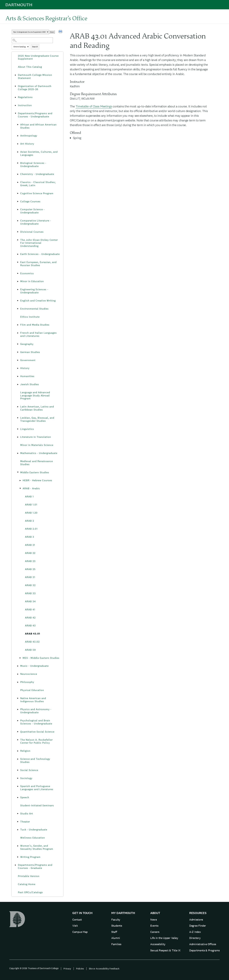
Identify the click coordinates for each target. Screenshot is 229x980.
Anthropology (29, 136)
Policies (80, 969)
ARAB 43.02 (32, 642)
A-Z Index (195, 932)
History (25, 368)
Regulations (25, 97)
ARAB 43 (30, 626)
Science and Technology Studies (35, 760)
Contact (77, 920)
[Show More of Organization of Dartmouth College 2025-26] (16, 86)
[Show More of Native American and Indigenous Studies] (18, 698)
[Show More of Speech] (18, 797)
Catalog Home (27, 884)
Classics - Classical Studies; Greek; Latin (38, 184)
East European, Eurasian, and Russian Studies (38, 264)
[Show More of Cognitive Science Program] (18, 193)
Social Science (29, 770)
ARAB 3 (30, 537)
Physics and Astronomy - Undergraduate (36, 711)
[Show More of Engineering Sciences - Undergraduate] (18, 289)
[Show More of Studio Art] (18, 814)
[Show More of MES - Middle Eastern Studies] (20, 658)
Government (28, 360)
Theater (25, 822)
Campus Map (80, 932)
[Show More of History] (18, 368)
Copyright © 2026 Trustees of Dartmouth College (34, 968)
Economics (27, 273)
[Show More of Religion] (18, 751)
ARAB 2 (29, 521)
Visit (75, 926)
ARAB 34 (30, 601)
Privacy (67, 969)
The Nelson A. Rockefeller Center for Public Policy (36, 741)
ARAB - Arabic (31, 488)
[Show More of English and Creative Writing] (18, 301)
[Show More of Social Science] (18, 770)
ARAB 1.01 (31, 505)
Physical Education (32, 690)
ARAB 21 (30, 545)
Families (116, 944)
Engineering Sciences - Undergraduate (34, 291)
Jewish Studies (30, 384)
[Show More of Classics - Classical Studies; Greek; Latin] (18, 182)
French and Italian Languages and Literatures (39, 334)
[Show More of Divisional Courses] (18, 232)
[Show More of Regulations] (16, 97)
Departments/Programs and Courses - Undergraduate (35, 115)
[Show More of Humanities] (18, 376)
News (154, 920)
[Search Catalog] (32, 40)
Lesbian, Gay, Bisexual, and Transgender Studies (37, 419)
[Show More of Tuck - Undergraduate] (18, 830)
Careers (155, 932)
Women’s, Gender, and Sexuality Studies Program (37, 847)
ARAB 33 (30, 593)
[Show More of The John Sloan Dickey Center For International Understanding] (18, 240)
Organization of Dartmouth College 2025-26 (35, 88)
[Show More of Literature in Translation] (18, 437)
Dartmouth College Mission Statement (35, 76)
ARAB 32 (30, 585)
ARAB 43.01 (33, 634)
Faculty (116, 920)
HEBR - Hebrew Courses (37, 480)
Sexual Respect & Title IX (165, 950)
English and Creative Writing (38, 301)
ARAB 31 (30, 577)
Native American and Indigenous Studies (33, 700)
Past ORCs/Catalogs (30, 892)
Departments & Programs (204, 950)
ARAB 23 (30, 561)
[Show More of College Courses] (18, 202)
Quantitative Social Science (37, 732)
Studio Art (27, 814)
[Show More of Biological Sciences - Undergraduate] (18, 163)
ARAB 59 (30, 650)
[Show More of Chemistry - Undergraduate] (18, 174)
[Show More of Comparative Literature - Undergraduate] (18, 221)
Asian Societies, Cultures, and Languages (39, 153)
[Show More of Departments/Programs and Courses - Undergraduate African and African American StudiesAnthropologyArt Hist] (16, 113)
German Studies (30, 352)
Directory (195, 938)
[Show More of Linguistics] (18, 429)
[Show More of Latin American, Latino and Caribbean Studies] (18, 407)
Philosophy (27, 682)
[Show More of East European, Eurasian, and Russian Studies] (18, 262)
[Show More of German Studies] (18, 352)
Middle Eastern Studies (35, 472)
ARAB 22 (30, 553)
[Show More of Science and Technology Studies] (18, 759)
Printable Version (29, 876)
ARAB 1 (29, 497)
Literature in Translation (36, 437)
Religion (25, 751)
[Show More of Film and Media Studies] (18, 325)
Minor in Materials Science (37, 445)
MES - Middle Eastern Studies (41, 658)
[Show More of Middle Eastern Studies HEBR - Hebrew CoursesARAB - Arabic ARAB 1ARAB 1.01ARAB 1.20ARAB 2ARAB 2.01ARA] (18, 472)
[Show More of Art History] (18, 144)
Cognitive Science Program (37, 193)
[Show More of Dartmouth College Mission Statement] (16, 75)
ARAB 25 (30, 569)
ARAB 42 (30, 618)
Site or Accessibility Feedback (104, 969)
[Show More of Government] (18, 360)
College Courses (30, 201)
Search (35, 47)
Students (117, 926)
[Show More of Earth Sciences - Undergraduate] (18, 254)
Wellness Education (33, 838)
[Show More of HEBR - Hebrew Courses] (20, 480)
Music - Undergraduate (34, 666)
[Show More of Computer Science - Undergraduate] (18, 209)
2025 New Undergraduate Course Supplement (38, 57)
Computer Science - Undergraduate (33, 211)
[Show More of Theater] (18, 822)
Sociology (26, 778)
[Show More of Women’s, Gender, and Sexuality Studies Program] (18, 846)
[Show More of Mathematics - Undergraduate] (18, 453)
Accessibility (158, 944)
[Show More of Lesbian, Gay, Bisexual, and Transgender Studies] (18, 418)
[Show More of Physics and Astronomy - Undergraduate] (18, 709)
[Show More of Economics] (18, 273)
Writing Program (30, 857)
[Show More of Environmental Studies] (18, 309)
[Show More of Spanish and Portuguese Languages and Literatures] (18, 786)
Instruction (25, 105)
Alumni (116, 938)
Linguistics (27, 429)
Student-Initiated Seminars (37, 805)
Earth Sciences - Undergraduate (40, 254)
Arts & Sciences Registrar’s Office (46, 18)
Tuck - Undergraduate (34, 830)
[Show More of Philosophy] (18, 682)
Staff (114, 932)
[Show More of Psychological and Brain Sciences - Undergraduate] (18, 721)
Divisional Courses (32, 232)
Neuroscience (29, 674)
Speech (25, 797)
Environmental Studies (34, 309)
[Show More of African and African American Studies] (18, 125)
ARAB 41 (30, 610)
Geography (27, 344)
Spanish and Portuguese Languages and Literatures (37, 788)
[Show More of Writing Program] (18, 857)
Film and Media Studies (35, 325)
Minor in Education (32, 281)
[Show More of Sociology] (18, 778)
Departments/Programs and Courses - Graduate (35, 866)
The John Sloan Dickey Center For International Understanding (39, 243)
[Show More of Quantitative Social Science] (18, 732)
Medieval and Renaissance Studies (37, 463)
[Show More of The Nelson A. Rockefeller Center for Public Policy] (18, 740)
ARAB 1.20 (31, 513)
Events (154, 926)
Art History (27, 144)
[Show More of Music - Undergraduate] (18, 666)
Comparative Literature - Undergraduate (36, 222)
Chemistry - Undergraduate (37, 174)
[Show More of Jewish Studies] (18, 384)
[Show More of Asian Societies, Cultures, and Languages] (18, 152)
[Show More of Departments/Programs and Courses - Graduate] (16, 865)
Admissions (196, 920)
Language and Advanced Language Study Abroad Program (35, 396)
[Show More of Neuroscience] (18, 674)
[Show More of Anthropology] (18, 136)
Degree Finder (198, 926)
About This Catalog (30, 67)
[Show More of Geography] (18, 344)
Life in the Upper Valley (164, 938)
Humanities (27, 376)
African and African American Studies (38, 126)
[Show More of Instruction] (16, 105)
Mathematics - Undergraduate (39, 453)
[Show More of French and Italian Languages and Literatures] (18, 333)
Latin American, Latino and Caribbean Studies (37, 408)
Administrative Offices (203, 944)
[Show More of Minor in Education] (18, 281)
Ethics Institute (30, 317)
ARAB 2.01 (31, 529)
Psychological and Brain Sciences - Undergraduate (36, 722)
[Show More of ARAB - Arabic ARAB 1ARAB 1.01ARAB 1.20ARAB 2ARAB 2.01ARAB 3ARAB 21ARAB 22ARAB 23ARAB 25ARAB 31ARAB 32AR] (20, 489)
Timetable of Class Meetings (94, 106)
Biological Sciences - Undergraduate (33, 165)
